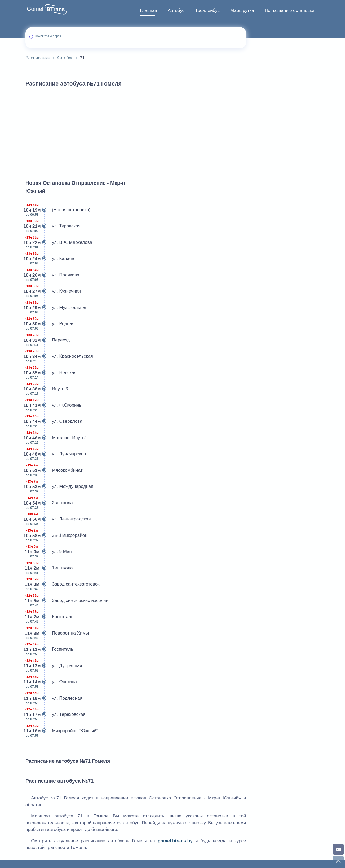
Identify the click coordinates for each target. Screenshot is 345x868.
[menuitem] (149, 11)
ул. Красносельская (59, 356)
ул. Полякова (52, 275)
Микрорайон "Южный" (62, 731)
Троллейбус (207, 10)
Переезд (48, 340)
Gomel (35, 9)
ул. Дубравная (54, 666)
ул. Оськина (51, 682)
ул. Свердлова (54, 421)
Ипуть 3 (47, 389)
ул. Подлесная (54, 698)
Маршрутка (242, 10)
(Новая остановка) (58, 210)
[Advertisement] (136, 131)
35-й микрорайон (56, 536)
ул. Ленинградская (58, 519)
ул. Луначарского (56, 454)
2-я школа (49, 503)
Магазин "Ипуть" (56, 438)
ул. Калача (50, 259)
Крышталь (49, 617)
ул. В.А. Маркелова (59, 242)
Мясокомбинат (54, 470)
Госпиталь (49, 649)
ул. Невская (51, 373)
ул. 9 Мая (49, 552)
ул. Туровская (53, 226)
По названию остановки (289, 10)
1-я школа (49, 568)
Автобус (176, 10)
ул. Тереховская (56, 714)
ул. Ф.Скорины (54, 405)
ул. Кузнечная (53, 291)
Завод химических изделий (67, 601)
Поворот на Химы (57, 633)
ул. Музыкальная (56, 308)
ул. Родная (50, 324)
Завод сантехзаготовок (63, 584)
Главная (149, 10)
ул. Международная (59, 487)
